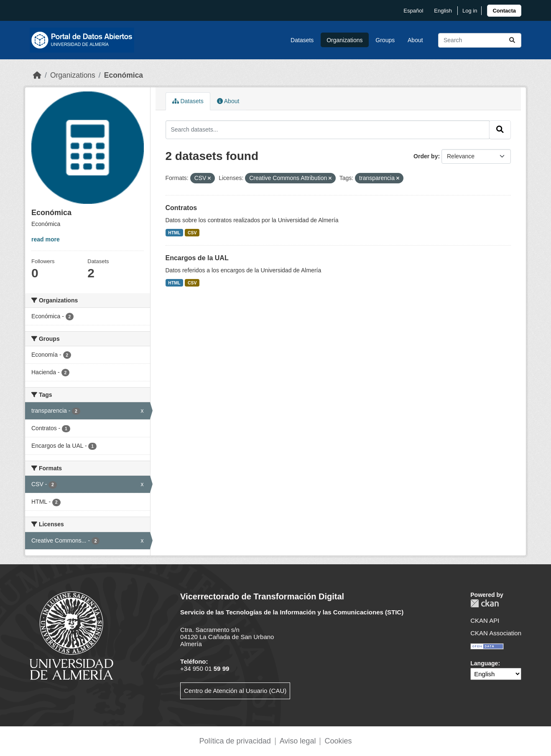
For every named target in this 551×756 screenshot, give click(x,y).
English (443, 11)
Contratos (181, 208)
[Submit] (512, 40)
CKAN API (485, 620)
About (415, 40)
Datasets (302, 40)
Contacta (504, 11)
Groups (385, 40)
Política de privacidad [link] (235, 741)
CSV (192, 233)
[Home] (37, 75)
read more (46, 239)
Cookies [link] (338, 741)
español (413, 11)
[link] (504, 11)
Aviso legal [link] (298, 741)
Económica (124, 75)
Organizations (344, 40)
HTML (174, 233)
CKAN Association (496, 633)
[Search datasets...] (480, 40)
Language (484, 663)
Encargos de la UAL (197, 258)
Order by (426, 156)
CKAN (485, 603)
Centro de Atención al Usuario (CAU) (235, 691)
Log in (470, 11)
